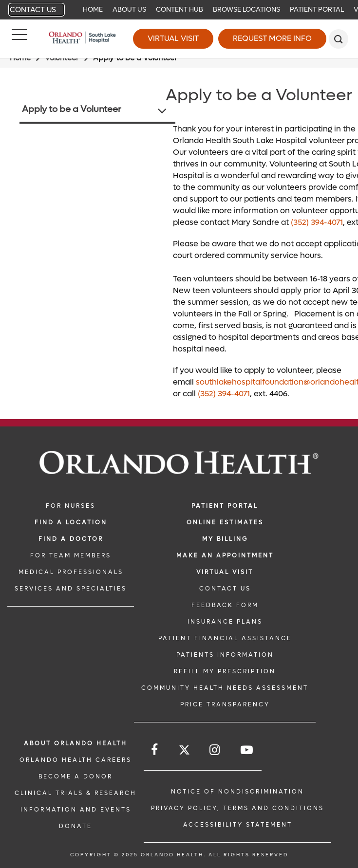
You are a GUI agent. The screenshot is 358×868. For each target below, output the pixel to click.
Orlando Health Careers (75, 760)
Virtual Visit (173, 38)
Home (93, 9)
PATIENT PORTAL (225, 506)
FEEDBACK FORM (225, 605)
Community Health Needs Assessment (225, 688)
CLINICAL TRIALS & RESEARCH (75, 793)
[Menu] (19, 39)
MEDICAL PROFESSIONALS (71, 572)
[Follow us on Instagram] (215, 750)
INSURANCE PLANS (225, 622)
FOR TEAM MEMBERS (71, 555)
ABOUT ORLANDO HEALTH (75, 743)
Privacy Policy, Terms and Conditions (237, 808)
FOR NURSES (71, 506)
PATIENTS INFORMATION (225, 655)
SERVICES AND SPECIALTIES (71, 589)
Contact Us (33, 10)
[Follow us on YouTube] (247, 750)
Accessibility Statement (238, 825)
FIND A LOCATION (71, 522)
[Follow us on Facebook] (155, 750)
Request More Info (272, 38)
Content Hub (179, 9)
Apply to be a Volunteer (72, 109)
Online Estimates (225, 522)
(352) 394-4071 (317, 222)
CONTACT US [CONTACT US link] (225, 589)
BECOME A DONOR (75, 776)
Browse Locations (246, 9)
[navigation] (179, 10)
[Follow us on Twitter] (184, 751)
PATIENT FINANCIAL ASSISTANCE (225, 638)
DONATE (75, 826)
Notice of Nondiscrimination (237, 792)
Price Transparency (225, 704)
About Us (129, 9)
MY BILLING (225, 539)
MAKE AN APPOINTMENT (225, 555)
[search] (339, 39)
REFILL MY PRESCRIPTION (225, 671)
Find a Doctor (71, 539)
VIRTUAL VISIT (225, 572)
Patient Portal (317, 9)
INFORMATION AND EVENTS (76, 810)
